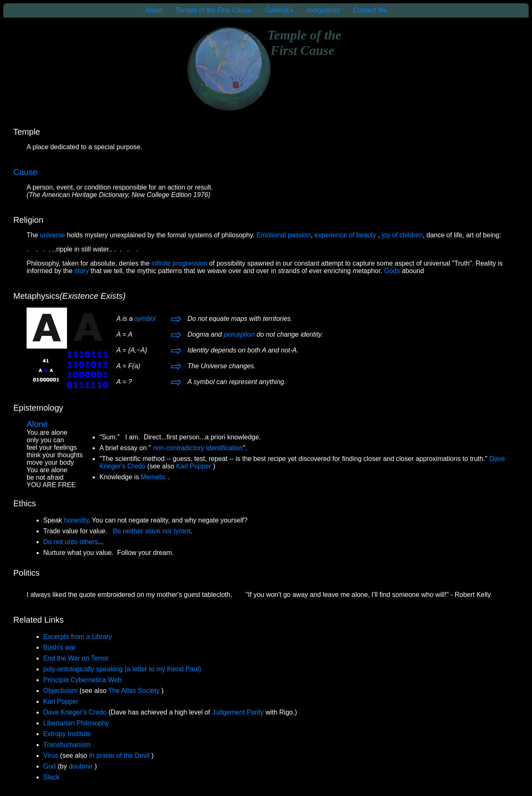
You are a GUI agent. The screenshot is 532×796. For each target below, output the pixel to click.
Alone (37, 424)
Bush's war (59, 647)
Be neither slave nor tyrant (152, 531)
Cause (25, 172)
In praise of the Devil (120, 755)
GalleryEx (279, 10)
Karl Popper (195, 466)
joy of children (402, 235)
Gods (392, 271)
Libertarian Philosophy (76, 723)
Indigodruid (323, 10)
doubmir (81, 766)
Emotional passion (284, 235)
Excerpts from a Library (78, 637)
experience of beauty (346, 235)
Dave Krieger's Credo (75, 712)
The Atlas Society (135, 691)
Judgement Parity (238, 712)
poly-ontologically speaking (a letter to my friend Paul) (122, 669)
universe (52, 235)
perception (239, 334)
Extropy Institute (67, 734)
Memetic (154, 477)
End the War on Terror (76, 658)
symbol (145, 319)
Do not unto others (71, 542)
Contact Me (370, 10)
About (154, 10)
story (82, 271)
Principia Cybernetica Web (82, 680)
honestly (76, 520)
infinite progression (180, 263)
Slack (51, 777)
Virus (51, 755)
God (49, 766)
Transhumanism (67, 745)
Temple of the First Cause (214, 10)
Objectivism (61, 691)
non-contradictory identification (198, 448)
